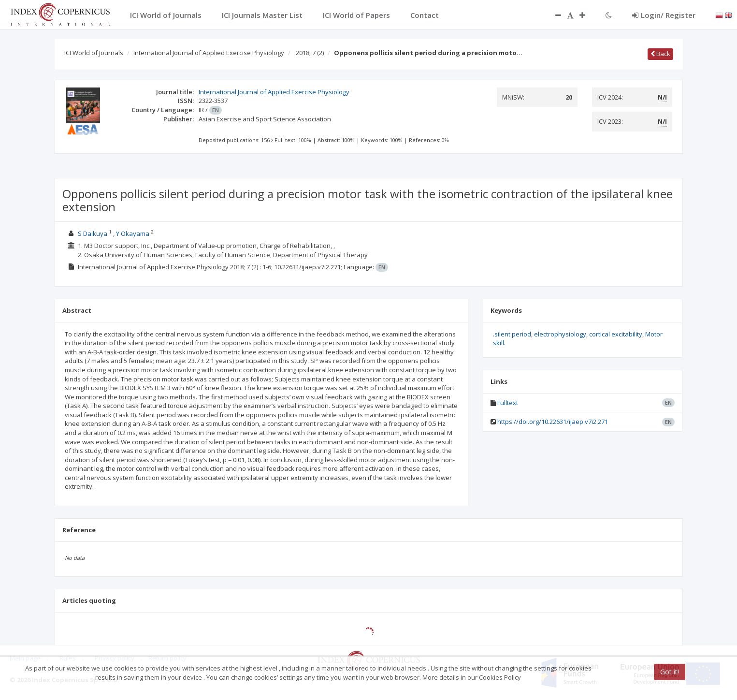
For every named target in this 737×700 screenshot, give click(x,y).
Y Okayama (133, 233)
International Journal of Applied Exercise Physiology (209, 53)
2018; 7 (310, 53)
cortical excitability (616, 334)
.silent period (512, 334)
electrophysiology (560, 334)
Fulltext (508, 403)
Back (660, 54)
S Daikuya (93, 233)
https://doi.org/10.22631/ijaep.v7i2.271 (553, 422)
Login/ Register (664, 15)
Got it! (670, 672)
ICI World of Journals (94, 53)
